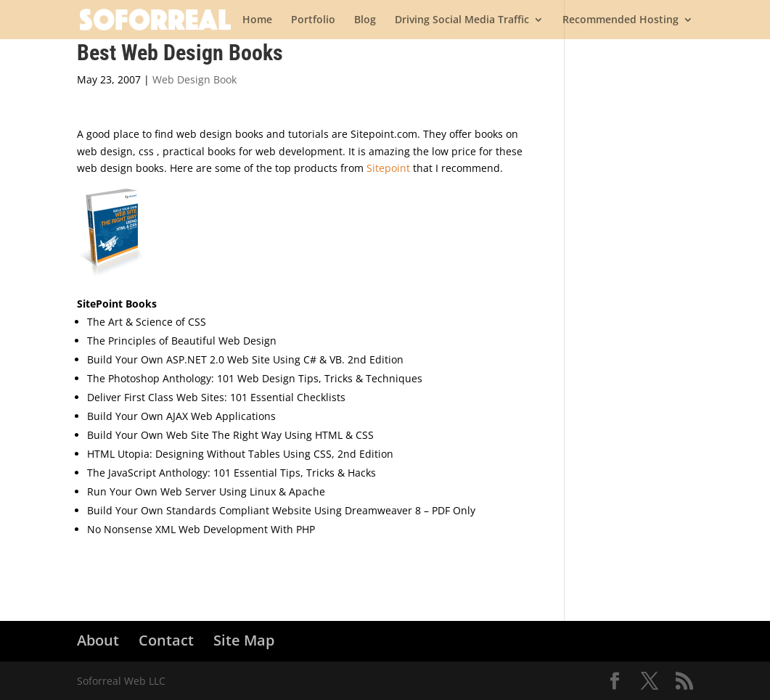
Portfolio (313, 20)
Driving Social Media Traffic (462, 20)
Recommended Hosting (620, 20)
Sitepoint (388, 168)
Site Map (244, 640)
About (98, 640)
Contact (166, 640)
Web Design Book (194, 79)
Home (257, 20)
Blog (365, 20)
